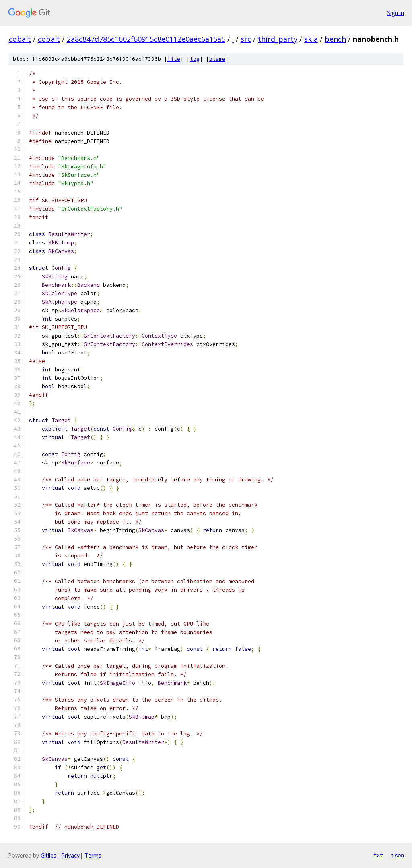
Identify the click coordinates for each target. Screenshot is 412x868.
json (398, 855)
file (174, 59)
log (195, 59)
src (246, 39)
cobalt (20, 39)
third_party (278, 39)
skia (311, 39)
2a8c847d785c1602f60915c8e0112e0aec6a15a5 (146, 39)
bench (335, 39)
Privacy (70, 855)
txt (378, 855)
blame (217, 59)
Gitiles (48, 855)
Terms (93, 855)
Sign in (396, 13)
